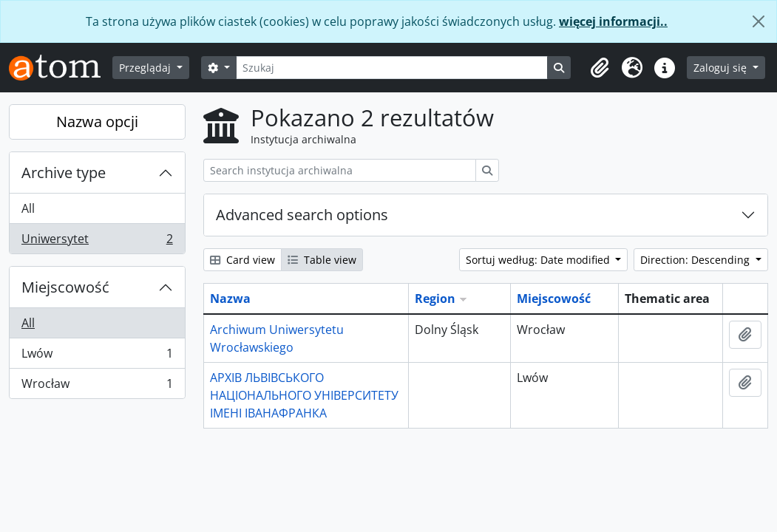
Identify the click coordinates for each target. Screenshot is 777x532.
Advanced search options (302, 215)
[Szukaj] (392, 68)
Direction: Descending (696, 260)
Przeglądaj (146, 68)
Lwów (97, 357)
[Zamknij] (759, 21)
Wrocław (97, 386)
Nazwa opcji (97, 122)
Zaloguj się (722, 68)
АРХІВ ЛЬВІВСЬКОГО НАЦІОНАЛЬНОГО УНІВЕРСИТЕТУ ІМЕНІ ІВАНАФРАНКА (304, 395)
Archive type (64, 173)
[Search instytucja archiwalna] (340, 170)
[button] (600, 68)
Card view (242, 260)
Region (435, 299)
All (28, 208)
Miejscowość (65, 287)
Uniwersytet (97, 242)
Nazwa (230, 299)
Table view (322, 260)
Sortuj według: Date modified (539, 260)
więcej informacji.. (613, 21)
